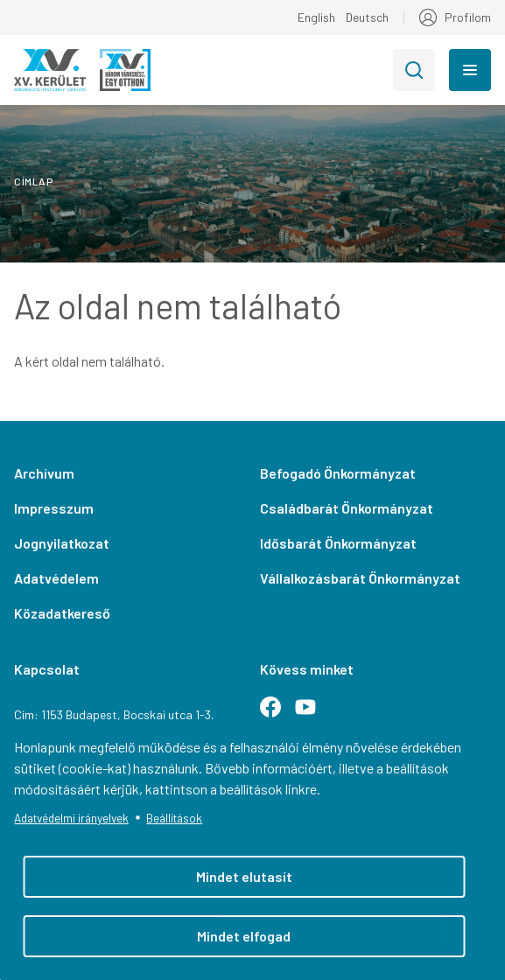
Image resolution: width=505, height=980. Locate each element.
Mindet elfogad (244, 936)
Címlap (34, 181)
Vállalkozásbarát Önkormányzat (360, 578)
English (316, 17)
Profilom (468, 17)
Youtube (312, 714)
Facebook (277, 714)
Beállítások (174, 818)
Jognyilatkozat (62, 543)
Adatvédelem (56, 578)
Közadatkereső (62, 613)
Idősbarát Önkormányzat (338, 543)
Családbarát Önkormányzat (347, 508)
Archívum (44, 473)
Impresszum (54, 508)
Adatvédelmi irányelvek (71, 818)
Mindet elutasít (244, 876)
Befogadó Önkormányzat (338, 473)
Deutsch (367, 17)
